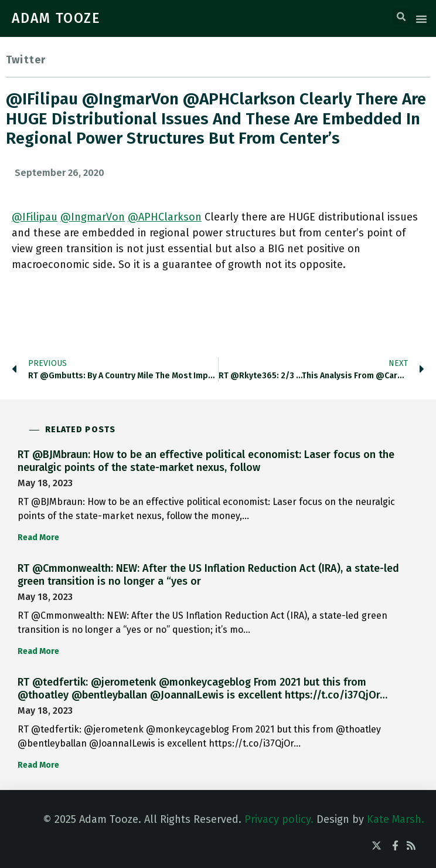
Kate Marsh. (396, 819)
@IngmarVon (93, 217)
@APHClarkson (165, 217)
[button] (401, 17)
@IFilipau (35, 217)
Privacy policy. (279, 819)
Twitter (26, 60)
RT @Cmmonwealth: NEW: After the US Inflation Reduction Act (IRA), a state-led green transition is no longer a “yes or (208, 575)
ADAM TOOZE (56, 18)
